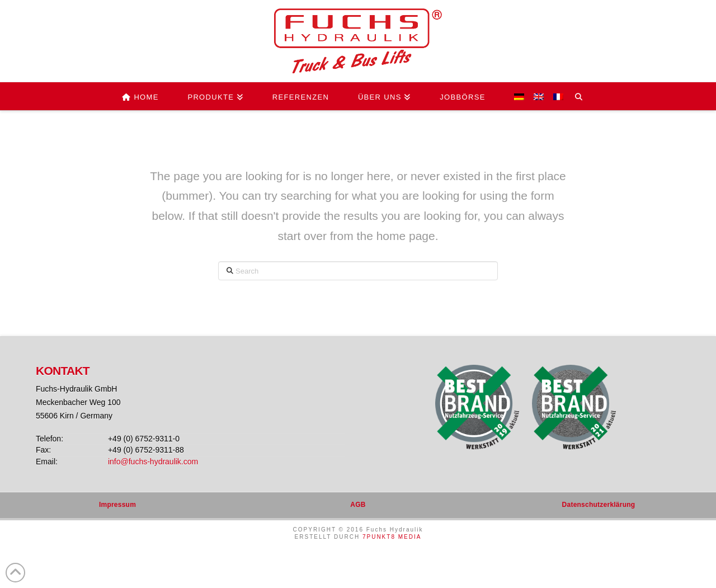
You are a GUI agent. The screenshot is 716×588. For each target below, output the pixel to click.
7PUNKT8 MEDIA (392, 537)
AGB (358, 505)
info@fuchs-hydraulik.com (153, 462)
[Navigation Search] (583, 96)
